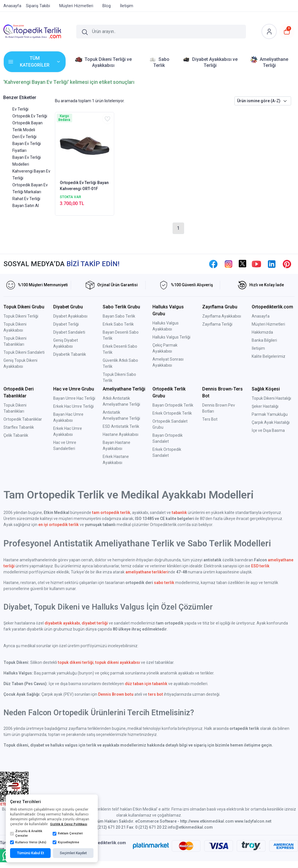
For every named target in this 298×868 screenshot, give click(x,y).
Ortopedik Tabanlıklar (23, 419)
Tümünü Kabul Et (30, 853)
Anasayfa (261, 316)
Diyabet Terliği (66, 324)
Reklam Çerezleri (68, 834)
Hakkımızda (262, 332)
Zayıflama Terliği (217, 324)
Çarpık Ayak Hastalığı (271, 422)
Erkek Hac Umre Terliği (73, 406)
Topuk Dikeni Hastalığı (271, 398)
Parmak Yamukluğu (270, 414)
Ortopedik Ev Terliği (30, 116)
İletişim (258, 348)
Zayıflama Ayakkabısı (222, 316)
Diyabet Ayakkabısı (70, 316)
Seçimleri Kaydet (73, 853)
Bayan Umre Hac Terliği (74, 398)
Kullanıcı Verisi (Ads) (28, 842)
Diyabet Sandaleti (69, 332)
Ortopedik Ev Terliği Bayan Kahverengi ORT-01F (84, 186)
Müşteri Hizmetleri (268, 324)
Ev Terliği (20, 109)
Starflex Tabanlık (19, 427)
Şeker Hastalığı (265, 406)
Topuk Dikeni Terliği (21, 316)
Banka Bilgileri (264, 340)
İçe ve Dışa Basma (268, 430)
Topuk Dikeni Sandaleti (24, 352)
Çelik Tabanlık (16, 435)
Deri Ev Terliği (24, 137)
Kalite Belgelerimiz (269, 356)
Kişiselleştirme (66, 842)
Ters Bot (210, 419)
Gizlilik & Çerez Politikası (69, 824)
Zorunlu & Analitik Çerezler (26, 834)
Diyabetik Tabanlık (70, 354)
